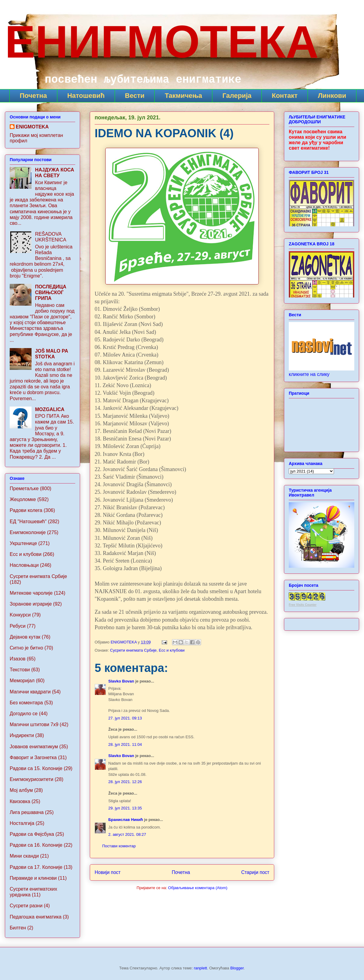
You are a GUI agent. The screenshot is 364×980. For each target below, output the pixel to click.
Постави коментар (119, 846)
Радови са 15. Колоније (36, 768)
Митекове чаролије (31, 593)
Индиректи (22, 735)
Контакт (285, 96)
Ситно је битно (26, 648)
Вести (135, 96)
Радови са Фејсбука (32, 834)
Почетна (33, 96)
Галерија (237, 96)
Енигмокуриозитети (32, 779)
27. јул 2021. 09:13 (125, 718)
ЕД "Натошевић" (28, 522)
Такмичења (183, 96)
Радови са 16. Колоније (36, 845)
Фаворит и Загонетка (33, 757)
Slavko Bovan (121, 681)
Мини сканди (24, 856)
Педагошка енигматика (36, 917)
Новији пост (108, 872)
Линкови (332, 96)
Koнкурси (20, 615)
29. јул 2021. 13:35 (125, 808)
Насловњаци (24, 565)
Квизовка (20, 801)
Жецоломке (23, 499)
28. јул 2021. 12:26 (125, 782)
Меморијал (22, 681)
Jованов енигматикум (34, 747)
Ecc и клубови (172, 650)
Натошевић (86, 96)
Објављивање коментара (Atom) (198, 888)
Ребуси (18, 626)
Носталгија (22, 823)
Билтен (18, 928)
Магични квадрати (30, 692)
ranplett (200, 968)
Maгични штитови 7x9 (34, 724)
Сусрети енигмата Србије (133, 650)
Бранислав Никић (126, 820)
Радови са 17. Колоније (36, 867)
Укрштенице (23, 543)
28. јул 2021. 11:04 (125, 744)
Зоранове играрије (31, 604)
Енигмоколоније (28, 532)
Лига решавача (27, 812)
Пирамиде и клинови (33, 878)
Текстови (20, 670)
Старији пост (255, 872)
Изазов (18, 659)
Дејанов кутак (25, 637)
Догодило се (24, 714)
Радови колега (26, 510)
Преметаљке (24, 488)
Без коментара (26, 703)
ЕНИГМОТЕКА (162, 42)
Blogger (237, 968)
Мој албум (21, 790)
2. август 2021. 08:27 (127, 834)
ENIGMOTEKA (32, 127)
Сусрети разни (26, 906)
